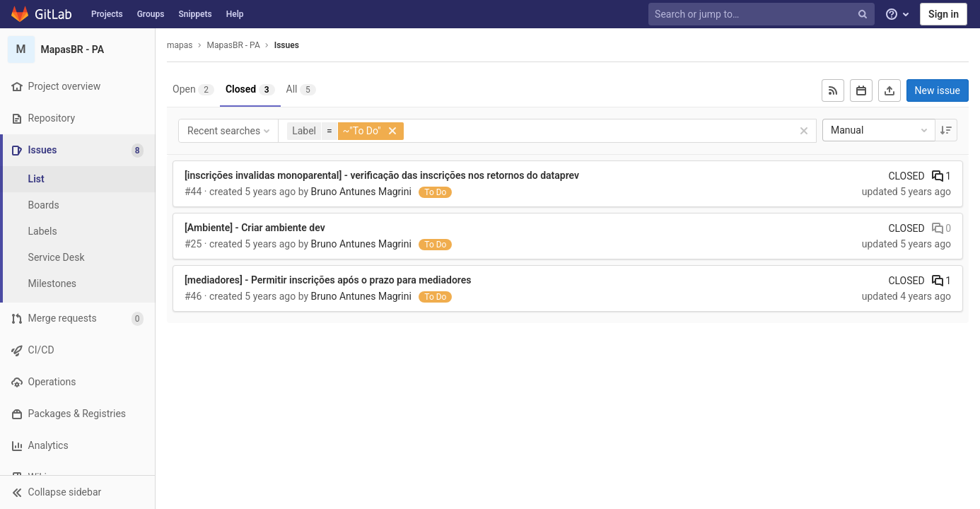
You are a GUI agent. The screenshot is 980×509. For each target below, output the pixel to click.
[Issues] (79, 150)
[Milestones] (78, 284)
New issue (938, 90)
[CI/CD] (77, 350)
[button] (77, 492)
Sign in (944, 14)
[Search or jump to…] (763, 14)
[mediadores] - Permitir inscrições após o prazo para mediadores (328, 280)
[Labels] (78, 232)
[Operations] (77, 382)
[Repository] (77, 118)
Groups (151, 14)
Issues (287, 45)
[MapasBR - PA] (78, 49)
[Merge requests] (77, 318)
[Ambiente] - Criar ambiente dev (255, 228)
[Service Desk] (78, 258)
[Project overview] (77, 87)
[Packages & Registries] (77, 414)
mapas (180, 45)
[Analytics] (77, 446)
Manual (880, 130)
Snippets (195, 14)
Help (235, 14)
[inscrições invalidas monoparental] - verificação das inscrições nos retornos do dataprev (382, 175)
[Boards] (78, 205)
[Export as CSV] (889, 90)
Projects (107, 14)
